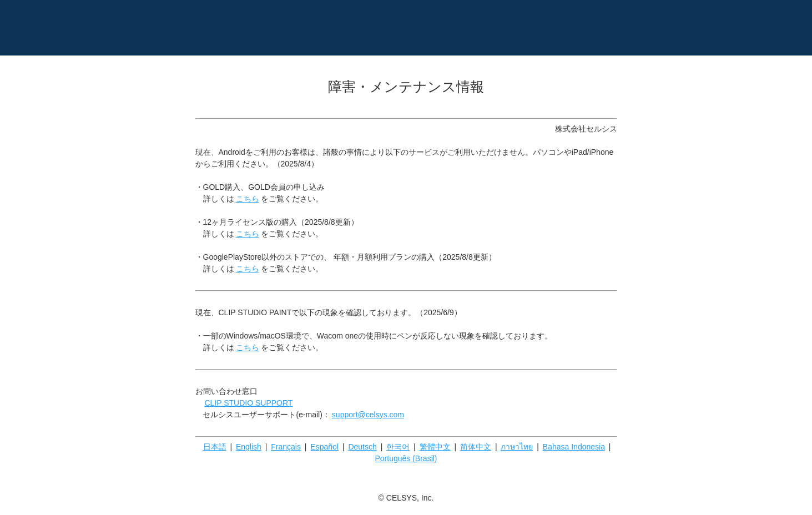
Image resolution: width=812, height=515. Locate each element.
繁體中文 (435, 447)
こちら (248, 199)
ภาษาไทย (517, 447)
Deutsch (362, 447)
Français (286, 447)
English (249, 447)
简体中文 (476, 447)
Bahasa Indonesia (574, 447)
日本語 (215, 447)
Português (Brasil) (406, 458)
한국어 (398, 447)
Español (324, 447)
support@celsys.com (368, 415)
